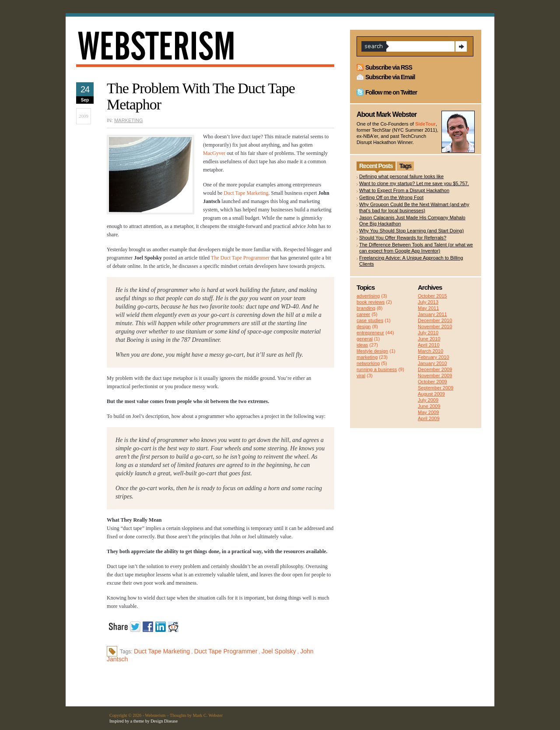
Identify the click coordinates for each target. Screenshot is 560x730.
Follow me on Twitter (391, 92)
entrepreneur (370, 333)
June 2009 (429, 406)
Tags (406, 166)
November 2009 (435, 376)
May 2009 (428, 412)
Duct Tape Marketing (246, 193)
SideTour (425, 124)
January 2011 (432, 314)
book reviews (371, 302)
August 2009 (431, 394)
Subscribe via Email (390, 77)
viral (361, 376)
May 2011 (428, 308)
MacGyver (214, 153)
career (363, 314)
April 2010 (429, 345)
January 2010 (432, 363)
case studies (370, 320)
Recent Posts (376, 166)
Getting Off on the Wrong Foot (391, 197)
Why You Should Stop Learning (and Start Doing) (411, 231)
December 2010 (435, 320)
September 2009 (436, 388)
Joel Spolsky (279, 651)
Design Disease (164, 721)
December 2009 (435, 369)
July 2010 (428, 333)
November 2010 (435, 326)
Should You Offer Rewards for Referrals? (403, 238)
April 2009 (429, 418)
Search (461, 46)
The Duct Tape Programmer (240, 258)
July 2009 (428, 400)
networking (368, 363)
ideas (362, 345)
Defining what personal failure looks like (401, 176)
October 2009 (432, 382)
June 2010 (429, 339)
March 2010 (430, 351)
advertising (368, 296)
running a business (377, 369)
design (364, 326)
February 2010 (434, 357)
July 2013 (428, 302)
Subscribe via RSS (389, 67)
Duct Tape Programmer (226, 651)
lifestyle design (372, 351)
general (365, 339)
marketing (128, 120)
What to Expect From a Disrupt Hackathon (404, 190)
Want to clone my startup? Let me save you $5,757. (414, 183)
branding (366, 308)
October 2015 (432, 296)
